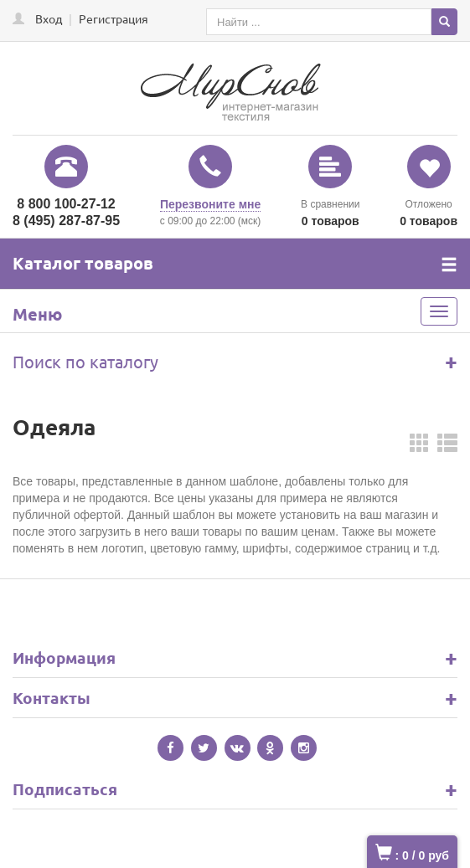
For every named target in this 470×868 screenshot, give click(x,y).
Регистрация (114, 18)
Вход (49, 18)
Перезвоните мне (210, 204)
